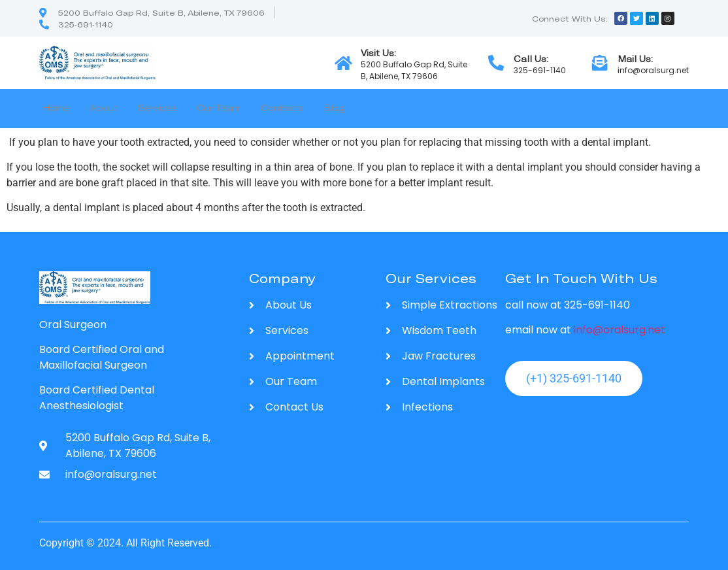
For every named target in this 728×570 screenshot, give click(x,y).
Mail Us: (635, 59)
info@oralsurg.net (620, 330)
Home (56, 108)
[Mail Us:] (600, 63)
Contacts (282, 108)
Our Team (219, 108)
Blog (334, 108)
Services (157, 108)
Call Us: (531, 59)
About (104, 108)
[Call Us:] (496, 63)
